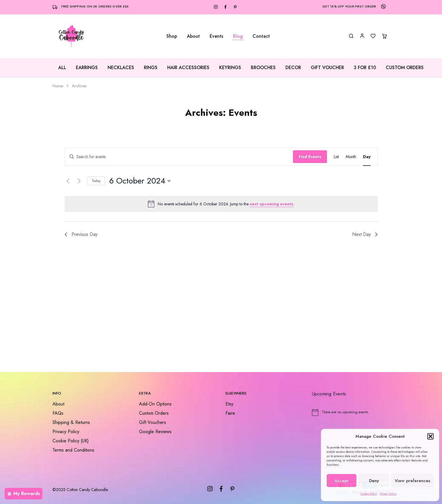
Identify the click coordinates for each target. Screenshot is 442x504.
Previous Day (81, 234)
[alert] (221, 204)
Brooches (263, 68)
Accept (341, 481)
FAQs (58, 413)
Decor (293, 68)
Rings (151, 68)
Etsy (229, 404)
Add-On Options (155, 404)
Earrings (87, 68)
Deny (374, 481)
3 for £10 (365, 68)
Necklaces (121, 68)
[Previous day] (68, 181)
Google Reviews (155, 432)
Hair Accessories (188, 68)
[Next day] (79, 181)
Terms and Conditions (73, 450)
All (62, 68)
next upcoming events (271, 204)
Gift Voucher (327, 68)
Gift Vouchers (153, 422)
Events (216, 36)
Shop (172, 36)
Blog (238, 36)
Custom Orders (405, 68)
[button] (430, 436)
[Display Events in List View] (336, 157)
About (193, 36)
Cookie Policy (369, 494)
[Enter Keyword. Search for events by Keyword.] (179, 157)
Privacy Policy (388, 494)
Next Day (365, 234)
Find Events (310, 157)
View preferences (412, 481)
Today (96, 181)
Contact (261, 36)
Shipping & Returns (71, 422)
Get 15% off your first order (349, 6)
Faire (230, 413)
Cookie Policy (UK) (71, 441)
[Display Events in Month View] (351, 157)
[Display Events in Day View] (367, 157)
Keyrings (230, 68)
